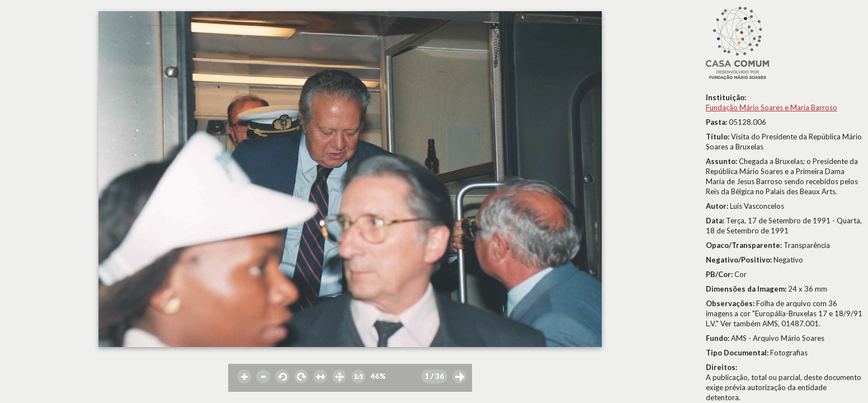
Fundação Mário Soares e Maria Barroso (772, 107)
